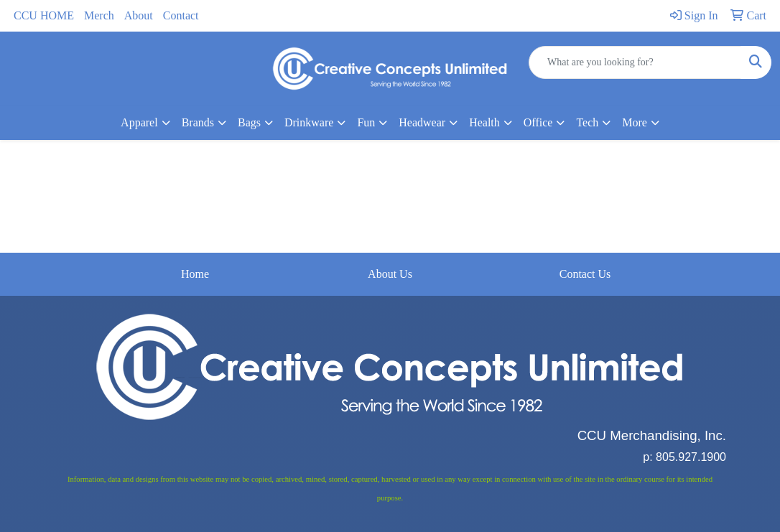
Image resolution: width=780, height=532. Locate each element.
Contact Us (585, 274)
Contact (181, 15)
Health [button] (484, 122)
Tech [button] (587, 122)
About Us (390, 274)
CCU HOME (44, 15)
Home (195, 274)
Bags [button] (249, 122)
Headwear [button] (422, 122)
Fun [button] (366, 122)
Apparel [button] (139, 122)
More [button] (635, 122)
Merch (99, 15)
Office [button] (538, 122)
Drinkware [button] (309, 122)
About (139, 15)
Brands (198, 122)
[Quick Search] (635, 62)
